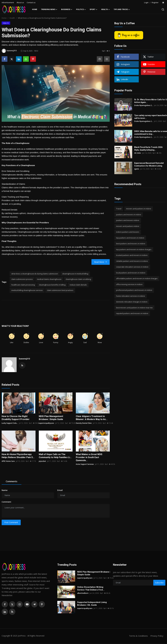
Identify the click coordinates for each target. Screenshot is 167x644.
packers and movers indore (128, 220)
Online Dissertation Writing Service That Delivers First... (91, 588)
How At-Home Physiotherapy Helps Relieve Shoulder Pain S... (18, 456)
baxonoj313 (24, 359)
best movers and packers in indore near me (134, 308)
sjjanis (137, 169)
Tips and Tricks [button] (122, 9)
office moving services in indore (129, 284)
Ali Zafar (138, 153)
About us (20, 2)
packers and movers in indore (129, 215)
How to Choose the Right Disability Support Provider (16, 418)
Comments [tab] (12, 481)
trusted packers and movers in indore (132, 255)
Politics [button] (81, 9)
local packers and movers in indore (131, 273)
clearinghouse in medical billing (75, 274)
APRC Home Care (8, 461)
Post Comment (11, 522)
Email (60, 490)
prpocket (42, 461)
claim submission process (22, 279)
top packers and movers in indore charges (134, 249)
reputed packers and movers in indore (132, 313)
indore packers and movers (128, 232)
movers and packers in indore (139, 209)
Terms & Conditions (138, 636)
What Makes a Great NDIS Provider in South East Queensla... (89, 457)
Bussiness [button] (67, 9)
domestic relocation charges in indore (132, 302)
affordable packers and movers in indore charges (137, 278)
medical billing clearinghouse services (27, 290)
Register (155, 2)
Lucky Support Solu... (10, 423)
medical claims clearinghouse (49, 279)
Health (12, 18)
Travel (119, 209)
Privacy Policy (157, 636)
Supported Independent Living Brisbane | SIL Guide (92, 604)
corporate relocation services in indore (132, 267)
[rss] (12, 612)
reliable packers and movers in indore (132, 261)
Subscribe (159, 583)
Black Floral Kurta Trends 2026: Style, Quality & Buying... (149, 149)
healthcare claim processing (23, 285)
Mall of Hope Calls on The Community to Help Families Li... (55, 456)
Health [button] (106, 9)
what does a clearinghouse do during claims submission (35, 274)
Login (146, 2)
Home (35, 9)
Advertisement (8, 2)
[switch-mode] (163, 3)
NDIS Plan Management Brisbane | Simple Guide (51, 418)
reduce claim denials (78, 285)
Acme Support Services (85, 464)
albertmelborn (83, 593)
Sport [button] (94, 9)
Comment (6, 502)
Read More (101, 262)
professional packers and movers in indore (134, 290)
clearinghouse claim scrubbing (78, 279)
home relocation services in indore (131, 296)
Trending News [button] (49, 9)
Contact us (31, 2)
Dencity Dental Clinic (84, 423)
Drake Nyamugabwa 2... (144, 105)
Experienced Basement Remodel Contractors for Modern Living (149, 164)
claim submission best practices (60, 290)
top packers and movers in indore (130, 238)
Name (5, 490)
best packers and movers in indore (131, 244)
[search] (163, 9)
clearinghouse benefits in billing (52, 285)
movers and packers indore (128, 226)
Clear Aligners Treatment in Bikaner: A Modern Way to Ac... (92, 418)
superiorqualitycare (46, 423)
